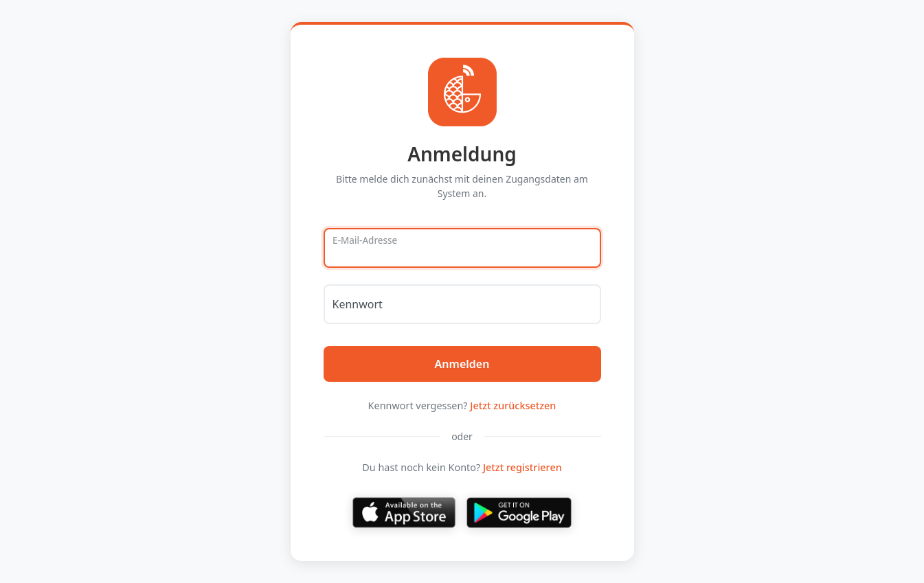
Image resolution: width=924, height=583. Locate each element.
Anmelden (462, 364)
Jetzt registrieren (522, 467)
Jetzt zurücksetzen (513, 405)
